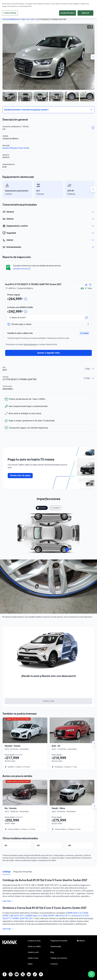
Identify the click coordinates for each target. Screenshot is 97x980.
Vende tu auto (33, 945)
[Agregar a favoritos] (90, 284)
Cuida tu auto (33, 951)
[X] (23, 967)
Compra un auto (34, 933)
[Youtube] (17, 967)
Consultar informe (22, 269)
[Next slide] (93, 57)
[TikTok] (35, 967)
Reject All (85, 13)
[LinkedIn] (29, 967)
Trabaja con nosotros (59, 951)
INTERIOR (55, 501)
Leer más (8, 894)
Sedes (30, 957)
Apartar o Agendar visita (48, 346)
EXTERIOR (41, 501)
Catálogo (7, 864)
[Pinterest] (41, 967)
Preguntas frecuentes (23, 864)
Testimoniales (56, 939)
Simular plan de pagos (20, 468)
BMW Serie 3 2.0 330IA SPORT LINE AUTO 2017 (48, 908)
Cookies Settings (10, 13)
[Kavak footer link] (10, 945)
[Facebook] (5, 967)
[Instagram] (11, 967)
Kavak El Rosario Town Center (16, 148)
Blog (52, 945)
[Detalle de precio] (26, 298)
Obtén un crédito (34, 939)
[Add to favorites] (44, 714)
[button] (84, 326)
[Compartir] (86, 284)
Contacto (54, 957)
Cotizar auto (48, 694)
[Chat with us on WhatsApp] (91, 974)
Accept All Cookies (68, 13)
